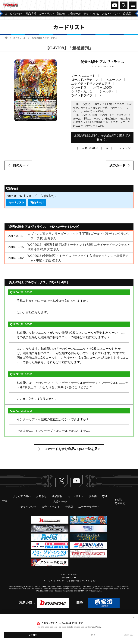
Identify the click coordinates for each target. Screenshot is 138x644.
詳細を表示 (129, 635)
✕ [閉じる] (133, 618)
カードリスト (20, 38)
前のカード (21, 165)
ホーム (6, 38)
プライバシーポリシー (69, 574)
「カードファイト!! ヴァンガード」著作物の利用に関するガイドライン (69, 581)
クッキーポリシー (69, 578)
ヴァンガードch (115, 5)
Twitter (61, 481)
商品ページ (37, 202)
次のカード (117, 165)
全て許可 (33, 635)
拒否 (93, 635)
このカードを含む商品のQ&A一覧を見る (71, 449)
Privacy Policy (94, 627)
